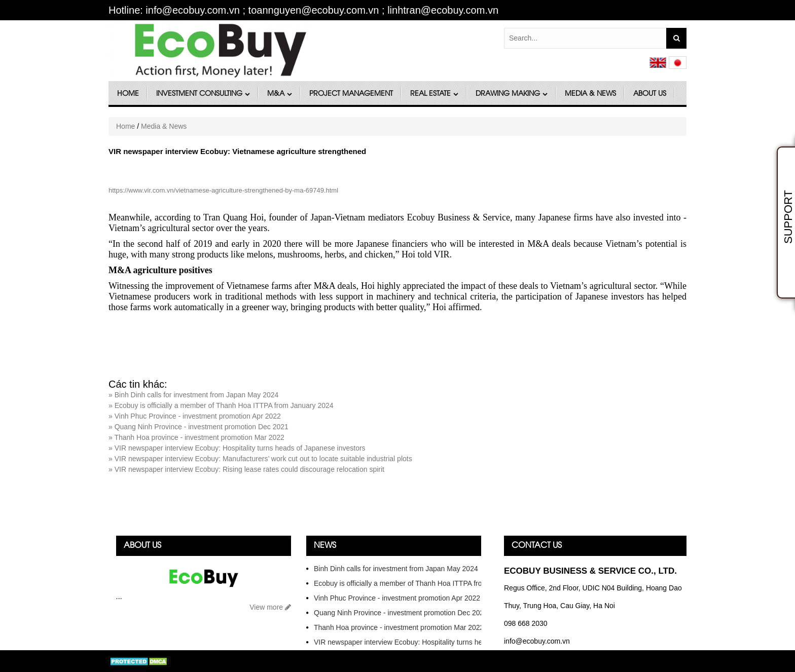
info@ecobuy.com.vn (537, 641)
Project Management (351, 94)
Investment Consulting (203, 94)
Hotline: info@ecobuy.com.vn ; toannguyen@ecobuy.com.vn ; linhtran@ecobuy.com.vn (303, 10)
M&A (280, 94)
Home (128, 94)
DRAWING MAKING (512, 94)
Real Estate (434, 94)
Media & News (590, 94)
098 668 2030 (526, 623)
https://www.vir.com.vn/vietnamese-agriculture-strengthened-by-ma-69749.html (223, 190)
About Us (650, 94)
